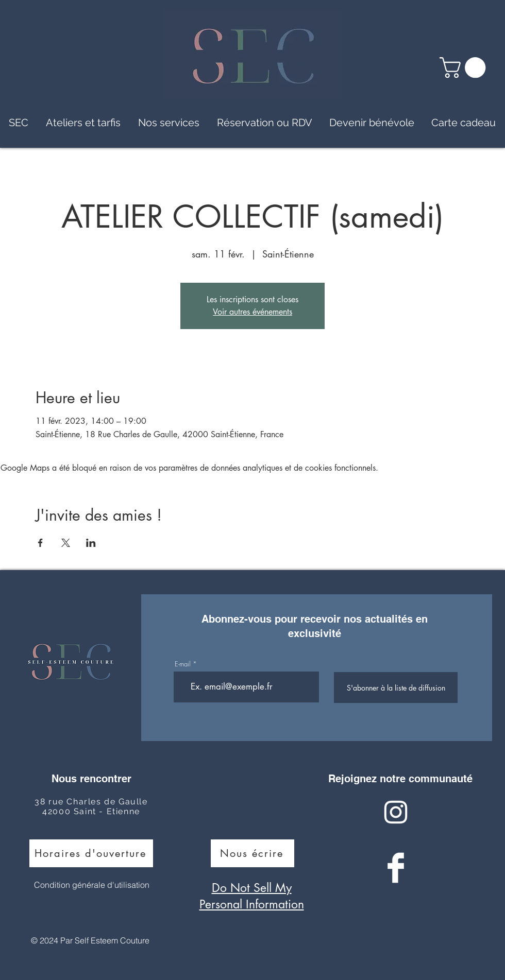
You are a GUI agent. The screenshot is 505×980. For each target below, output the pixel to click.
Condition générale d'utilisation (92, 885)
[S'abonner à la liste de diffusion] (396, 687)
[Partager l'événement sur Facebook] (40, 543)
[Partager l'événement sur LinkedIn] (91, 543)
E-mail (183, 664)
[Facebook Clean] (396, 868)
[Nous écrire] (252, 853)
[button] (465, 67)
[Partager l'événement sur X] (66, 543)
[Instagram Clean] (396, 812)
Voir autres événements (252, 312)
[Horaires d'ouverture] (91, 853)
